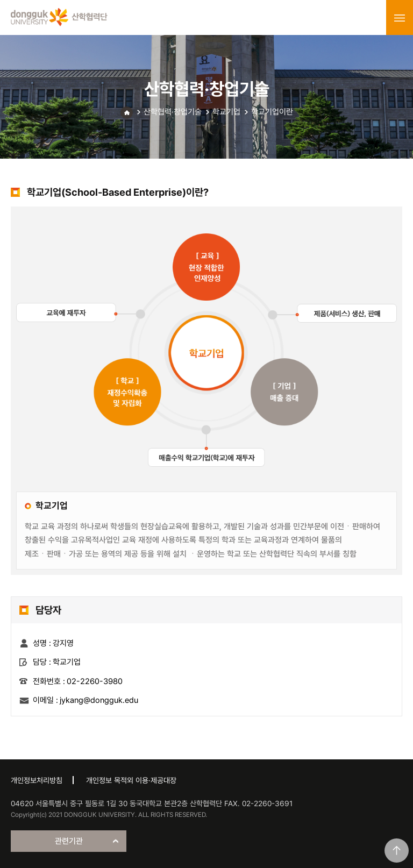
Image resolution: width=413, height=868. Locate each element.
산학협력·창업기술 (173, 112)
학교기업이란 (272, 112)
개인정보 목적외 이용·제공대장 (131, 780)
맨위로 (397, 851)
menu (400, 18)
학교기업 (226, 112)
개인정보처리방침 (37, 780)
